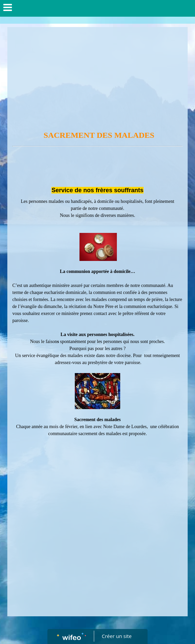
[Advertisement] (97, 77)
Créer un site (117, 636)
